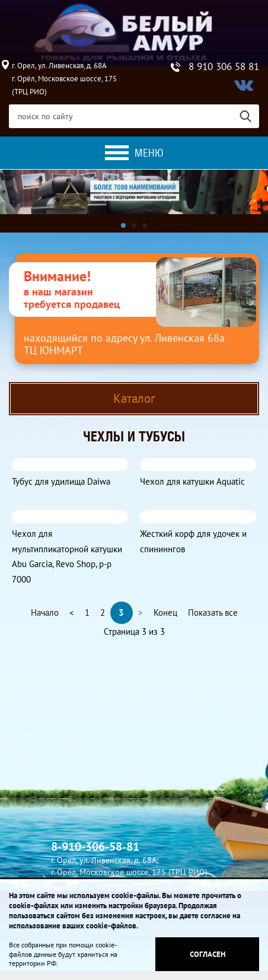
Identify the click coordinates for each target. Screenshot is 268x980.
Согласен (208, 954)
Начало (45, 612)
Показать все (213, 612)
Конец (165, 612)
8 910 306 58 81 (224, 67)
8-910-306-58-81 (95, 847)
